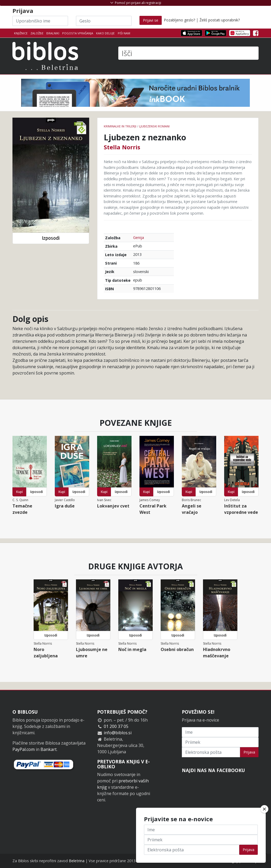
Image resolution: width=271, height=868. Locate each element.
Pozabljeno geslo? (179, 20)
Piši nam (124, 33)
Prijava (249, 752)
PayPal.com (24, 749)
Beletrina (77, 861)
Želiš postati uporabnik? (220, 20)
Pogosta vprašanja (78, 33)
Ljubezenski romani (154, 126)
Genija (139, 237)
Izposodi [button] (51, 238)
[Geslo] (104, 21)
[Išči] (188, 53)
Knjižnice (21, 33)
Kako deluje (105, 33)
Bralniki (53, 33)
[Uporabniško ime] (40, 21)
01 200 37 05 (116, 726)
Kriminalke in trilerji (120, 126)
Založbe (37, 33)
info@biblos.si (118, 733)
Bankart (49, 749)
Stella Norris (122, 147)
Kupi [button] (19, 492)
